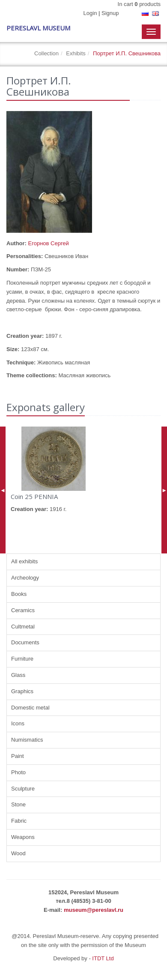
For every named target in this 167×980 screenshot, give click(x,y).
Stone (18, 804)
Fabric (19, 821)
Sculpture (23, 789)
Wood (18, 853)
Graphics (22, 691)
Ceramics (23, 610)
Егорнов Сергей (49, 243)
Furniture (22, 659)
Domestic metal (30, 708)
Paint (18, 756)
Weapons (23, 837)
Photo (18, 772)
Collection (46, 53)
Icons (18, 723)
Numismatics (27, 740)
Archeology (25, 578)
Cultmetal (23, 627)
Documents (25, 642)
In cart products (139, 4)
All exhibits (24, 561)
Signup (110, 13)
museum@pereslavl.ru (94, 910)
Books (19, 594)
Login (90, 13)
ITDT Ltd (103, 958)
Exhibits (76, 53)
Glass (18, 675)
